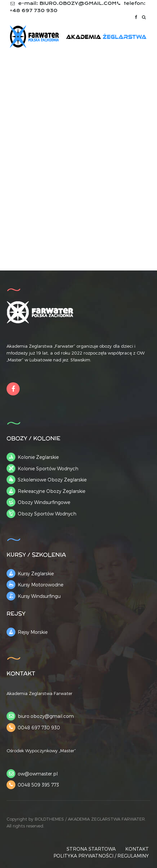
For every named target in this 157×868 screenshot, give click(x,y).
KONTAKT (137, 849)
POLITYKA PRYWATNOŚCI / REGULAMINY (101, 856)
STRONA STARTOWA (91, 849)
